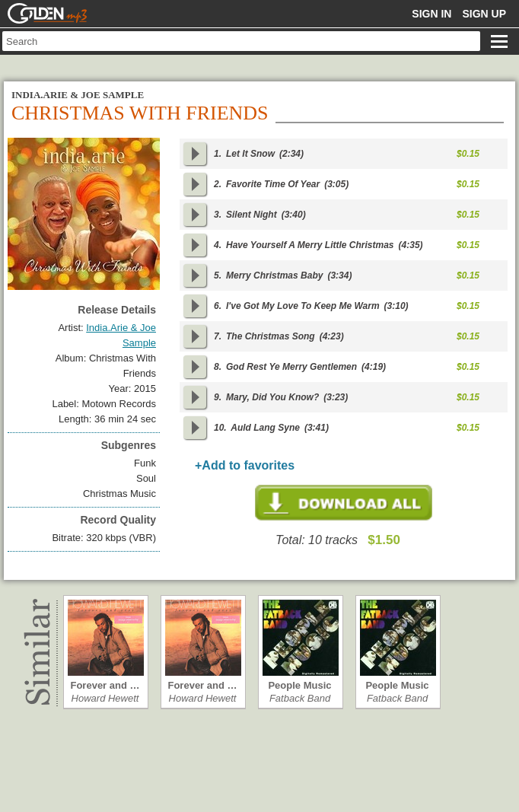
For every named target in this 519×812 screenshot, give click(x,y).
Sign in (431, 14)
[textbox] (241, 41)
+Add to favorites (245, 465)
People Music (299, 685)
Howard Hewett (105, 698)
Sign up (484, 14)
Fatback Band (300, 698)
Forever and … (105, 685)
